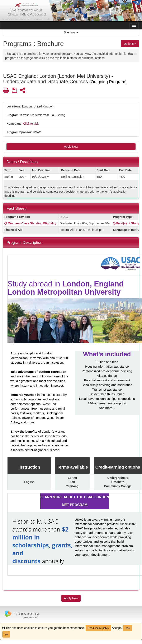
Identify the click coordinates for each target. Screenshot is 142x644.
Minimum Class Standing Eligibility (32, 223)
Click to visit (31, 124)
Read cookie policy (98, 628)
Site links (71, 32)
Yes (128, 628)
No (6, 634)
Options (130, 44)
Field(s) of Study (128, 223)
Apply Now (71, 147)
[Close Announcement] (136, 54)
